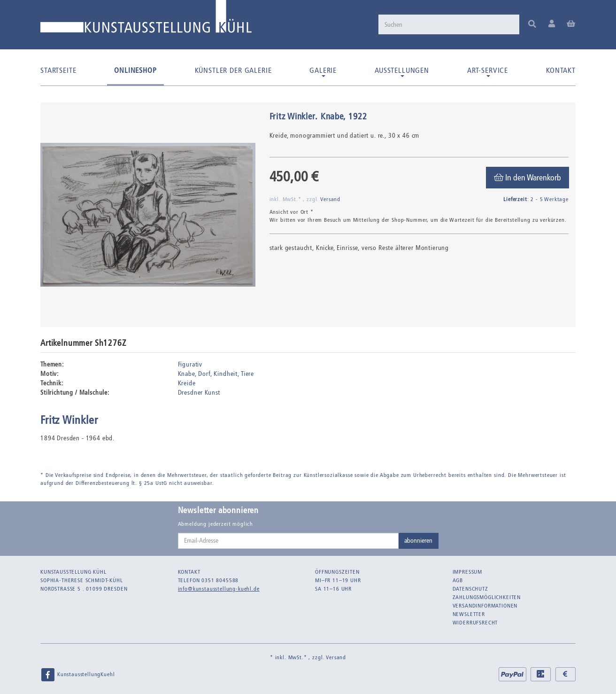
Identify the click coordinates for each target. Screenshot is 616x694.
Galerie (323, 71)
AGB (458, 580)
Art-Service (488, 71)
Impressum (468, 572)
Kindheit (226, 374)
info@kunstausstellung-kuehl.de (219, 589)
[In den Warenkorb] (527, 178)
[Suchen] (449, 24)
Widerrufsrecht (475, 623)
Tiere (247, 374)
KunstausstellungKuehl (77, 675)
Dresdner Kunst (199, 393)
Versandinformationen (485, 606)
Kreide (187, 383)
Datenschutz (470, 589)
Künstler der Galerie (233, 70)
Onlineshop (135, 70)
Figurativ (190, 364)
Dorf (204, 374)
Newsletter (469, 614)
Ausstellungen (402, 71)
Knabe (186, 374)
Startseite (58, 70)
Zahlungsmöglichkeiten (487, 597)
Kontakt (561, 70)
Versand (330, 199)
